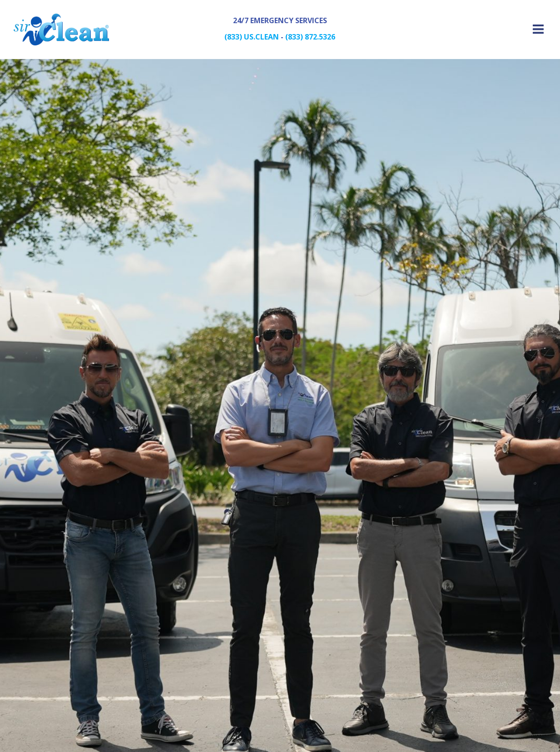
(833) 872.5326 (310, 37)
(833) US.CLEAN (252, 37)
